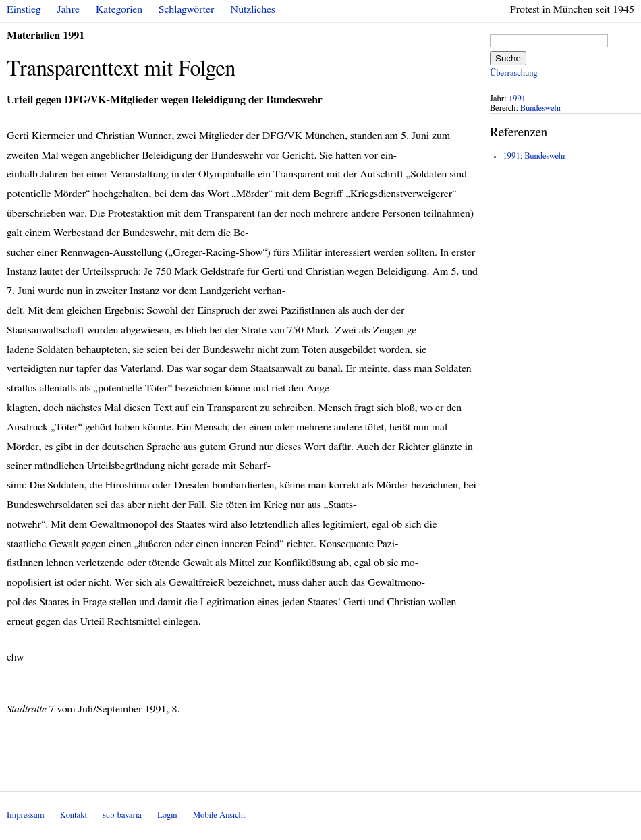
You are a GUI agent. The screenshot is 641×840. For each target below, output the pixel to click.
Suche (508, 58)
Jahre (68, 9)
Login (167, 815)
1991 (518, 99)
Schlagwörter (186, 9)
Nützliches (253, 9)
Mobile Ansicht (219, 815)
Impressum (26, 815)
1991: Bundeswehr (534, 156)
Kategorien (119, 9)
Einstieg (24, 9)
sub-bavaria (122, 815)
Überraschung (513, 73)
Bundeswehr (541, 108)
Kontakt (74, 815)
